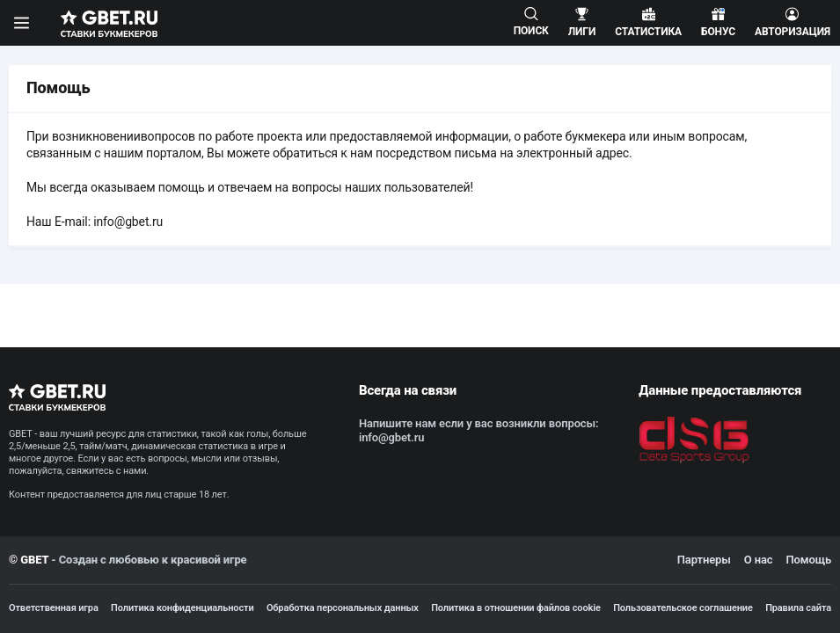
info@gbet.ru (128, 222)
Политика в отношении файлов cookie (516, 608)
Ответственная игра (54, 608)
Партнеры (704, 560)
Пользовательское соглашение (683, 608)
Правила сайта (798, 608)
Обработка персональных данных (343, 608)
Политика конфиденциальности (182, 608)
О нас (759, 560)
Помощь (808, 560)
